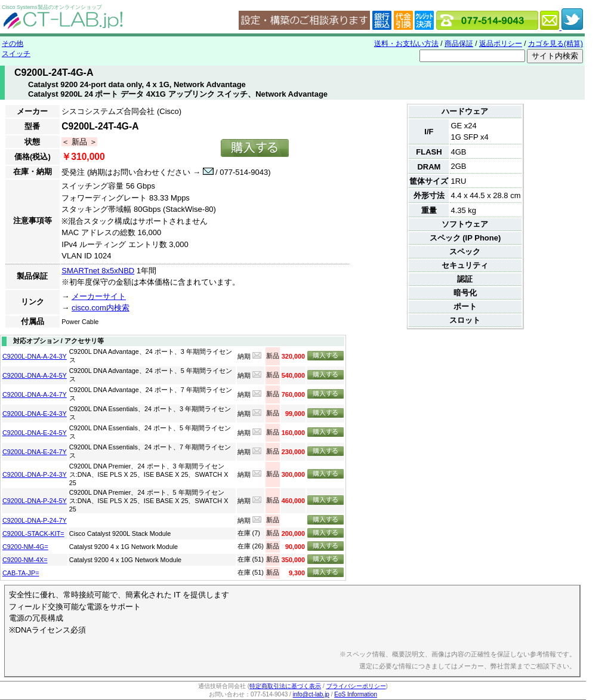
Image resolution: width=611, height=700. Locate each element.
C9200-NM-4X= (25, 560)
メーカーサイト (99, 296)
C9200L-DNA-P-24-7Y (35, 520)
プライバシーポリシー (356, 686)
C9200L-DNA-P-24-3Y (35, 474)
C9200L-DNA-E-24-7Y (35, 452)
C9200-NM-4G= (25, 547)
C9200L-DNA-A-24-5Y (35, 375)
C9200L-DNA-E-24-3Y (35, 414)
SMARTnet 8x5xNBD (98, 271)
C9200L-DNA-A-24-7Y (35, 394)
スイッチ (16, 54)
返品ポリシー (501, 44)
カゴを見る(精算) (556, 44)
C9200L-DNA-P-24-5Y (35, 501)
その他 (13, 44)
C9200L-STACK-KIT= (33, 534)
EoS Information (356, 694)
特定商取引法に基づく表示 (285, 686)
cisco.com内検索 (101, 308)
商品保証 (459, 44)
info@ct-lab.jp (311, 694)
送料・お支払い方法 (406, 44)
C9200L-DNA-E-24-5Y (35, 433)
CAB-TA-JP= (21, 573)
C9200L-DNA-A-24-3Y (35, 356)
